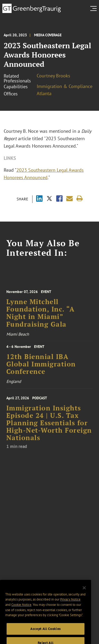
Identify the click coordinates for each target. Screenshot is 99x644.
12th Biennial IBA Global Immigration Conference (41, 366)
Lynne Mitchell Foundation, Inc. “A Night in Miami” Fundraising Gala (41, 316)
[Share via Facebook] (59, 199)
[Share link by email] (70, 199)
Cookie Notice (21, 610)
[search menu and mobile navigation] (95, 8)
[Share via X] (49, 199)
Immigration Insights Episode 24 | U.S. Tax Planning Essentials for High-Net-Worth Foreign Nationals (49, 427)
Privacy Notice (70, 604)
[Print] (80, 199)
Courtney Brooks (53, 76)
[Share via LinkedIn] (39, 199)
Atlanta (44, 93)
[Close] (84, 593)
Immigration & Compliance (65, 86)
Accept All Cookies (46, 634)
